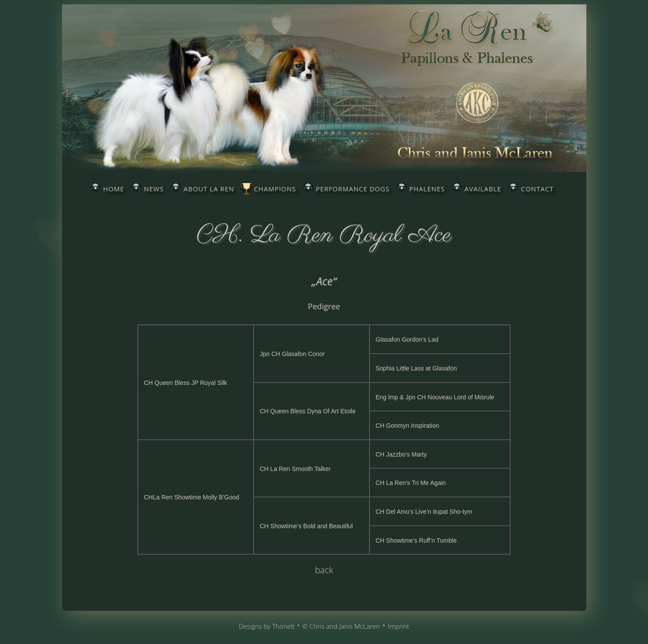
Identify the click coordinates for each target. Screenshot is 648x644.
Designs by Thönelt (266, 626)
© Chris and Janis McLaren (341, 626)
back (324, 570)
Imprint (398, 626)
